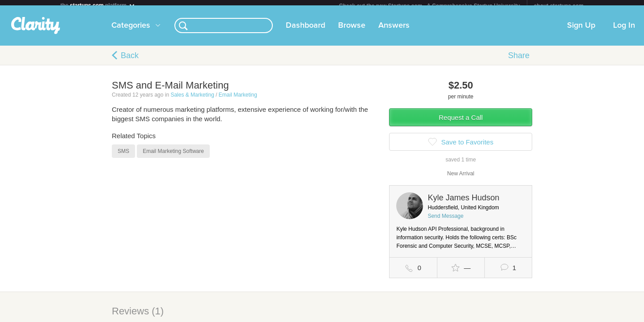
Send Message (445, 221)
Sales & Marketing (192, 100)
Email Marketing (238, 100)
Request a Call (461, 123)
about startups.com (559, 6)
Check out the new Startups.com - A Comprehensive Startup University (430, 6)
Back (130, 61)
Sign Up (581, 31)
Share (519, 61)
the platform (98, 5)
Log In (624, 31)
